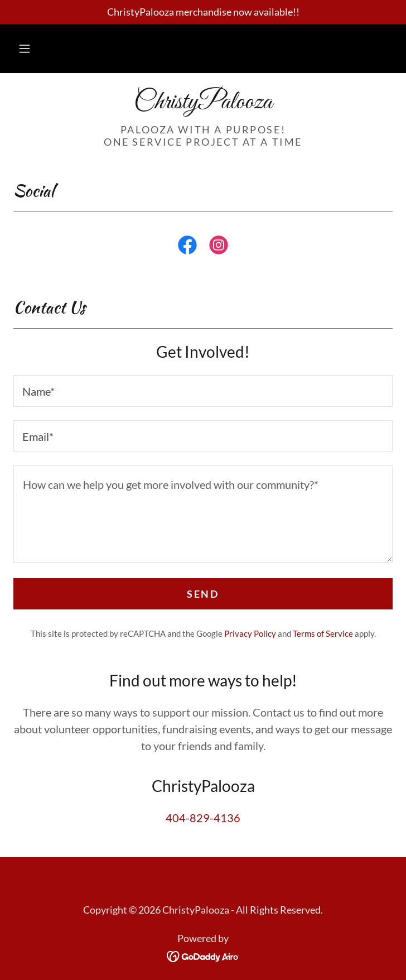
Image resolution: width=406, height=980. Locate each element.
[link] (203, 103)
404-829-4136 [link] (203, 818)
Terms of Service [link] (323, 633)
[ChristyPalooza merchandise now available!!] (203, 12)
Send (203, 594)
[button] (25, 49)
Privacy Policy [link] (250, 633)
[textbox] (203, 391)
